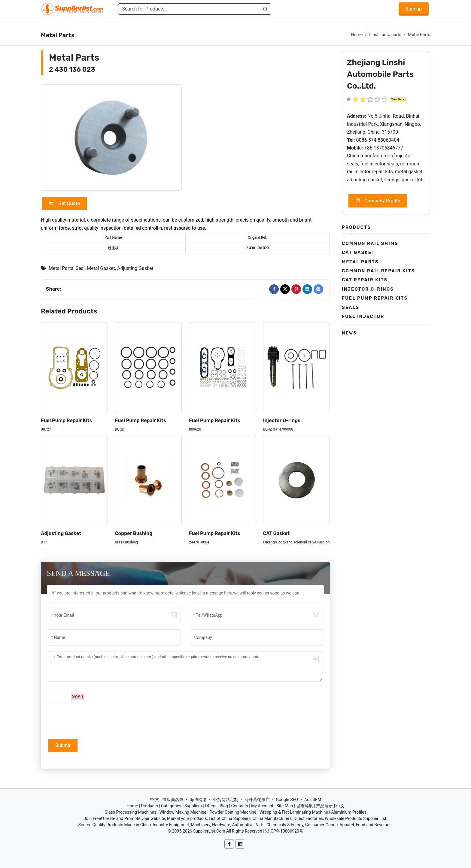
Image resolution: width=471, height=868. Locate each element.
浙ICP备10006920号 (284, 831)
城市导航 (305, 806)
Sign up (414, 9)
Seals (351, 307)
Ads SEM (313, 800)
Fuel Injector (363, 316)
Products (356, 227)
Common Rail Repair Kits (378, 271)
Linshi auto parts (385, 35)
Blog (224, 806)
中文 (340, 806)
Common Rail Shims (370, 243)
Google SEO (287, 800)
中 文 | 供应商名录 (167, 800)
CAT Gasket (277, 533)
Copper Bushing (134, 533)
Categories (171, 806)
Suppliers (193, 806)
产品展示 (324, 806)
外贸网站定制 (226, 800)
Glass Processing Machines (130, 812)
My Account (262, 806)
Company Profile (378, 201)
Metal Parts (419, 35)
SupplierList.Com (209, 831)
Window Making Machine (183, 812)
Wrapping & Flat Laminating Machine (294, 812)
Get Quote (65, 204)
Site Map (285, 806)
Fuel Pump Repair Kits (66, 420)
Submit (63, 745)
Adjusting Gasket (135, 268)
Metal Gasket (101, 268)
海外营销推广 (257, 800)
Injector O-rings (282, 420)
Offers (211, 806)
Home (357, 35)
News (349, 333)
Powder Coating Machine (233, 812)
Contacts (239, 806)
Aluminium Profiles (349, 812)
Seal (80, 268)
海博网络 (198, 800)
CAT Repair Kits (365, 280)
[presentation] (93, 720)
